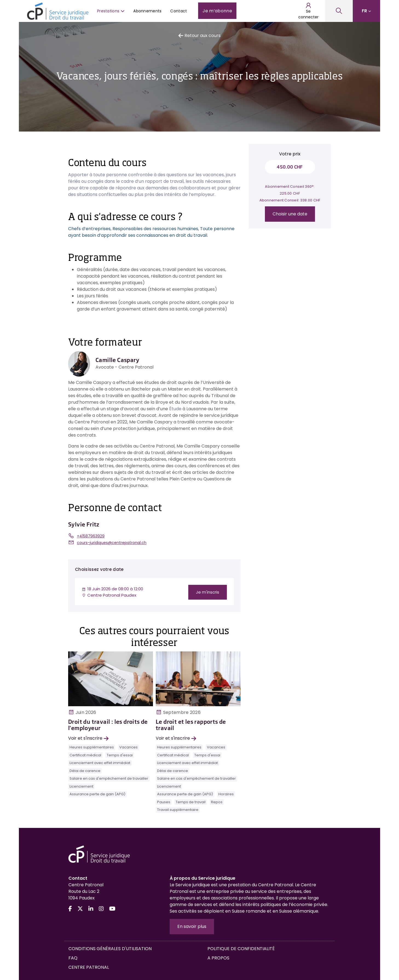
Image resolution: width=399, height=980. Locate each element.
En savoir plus (192, 926)
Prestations (111, 11)
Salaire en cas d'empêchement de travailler (109, 778)
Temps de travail (191, 802)
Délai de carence (85, 771)
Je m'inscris (208, 592)
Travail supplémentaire (178, 810)
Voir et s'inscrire (88, 738)
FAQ (73, 958)
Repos (217, 802)
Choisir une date (290, 214)
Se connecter (308, 11)
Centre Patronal (89, 967)
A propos (218, 958)
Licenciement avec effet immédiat (100, 763)
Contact (179, 11)
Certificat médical (85, 755)
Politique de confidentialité (241, 949)
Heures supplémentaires (92, 747)
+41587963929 (91, 536)
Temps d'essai (120, 755)
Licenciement (81, 786)
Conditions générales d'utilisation (110, 949)
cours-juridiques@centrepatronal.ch (112, 543)
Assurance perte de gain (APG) (97, 794)
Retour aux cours (199, 35)
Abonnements (147, 11)
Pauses (164, 802)
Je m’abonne (217, 11)
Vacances (128, 747)
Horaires (226, 794)
